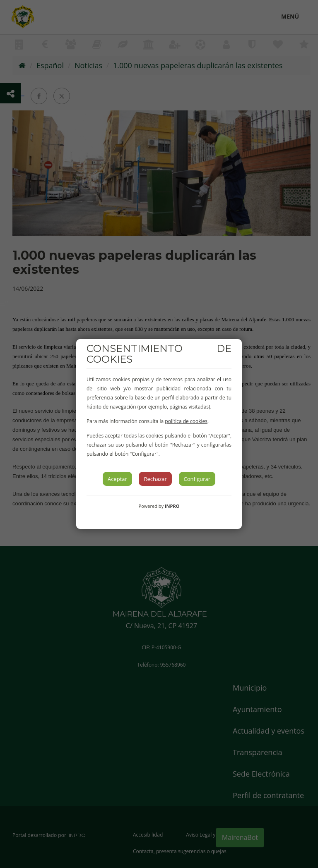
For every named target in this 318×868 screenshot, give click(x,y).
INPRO (172, 506)
